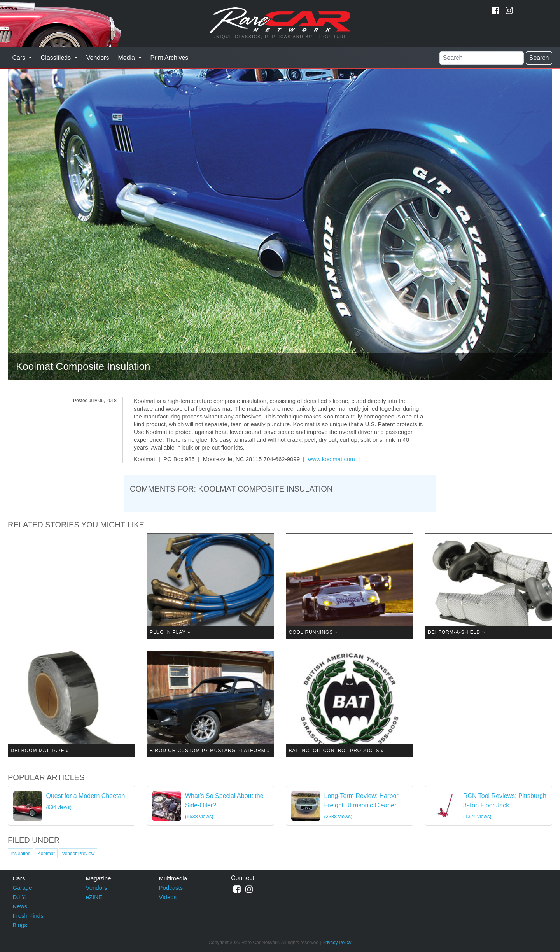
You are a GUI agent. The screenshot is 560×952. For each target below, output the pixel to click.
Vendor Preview (78, 854)
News (20, 906)
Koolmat (46, 854)
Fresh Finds (28, 916)
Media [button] (127, 58)
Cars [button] (20, 58)
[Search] (482, 58)
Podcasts (171, 888)
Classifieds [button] (57, 58)
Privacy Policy (337, 943)
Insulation (20, 854)
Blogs (20, 925)
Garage (23, 888)
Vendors (98, 58)
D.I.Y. (20, 897)
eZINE (94, 897)
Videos (168, 897)
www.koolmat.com (332, 459)
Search (539, 58)
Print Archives (170, 58)
